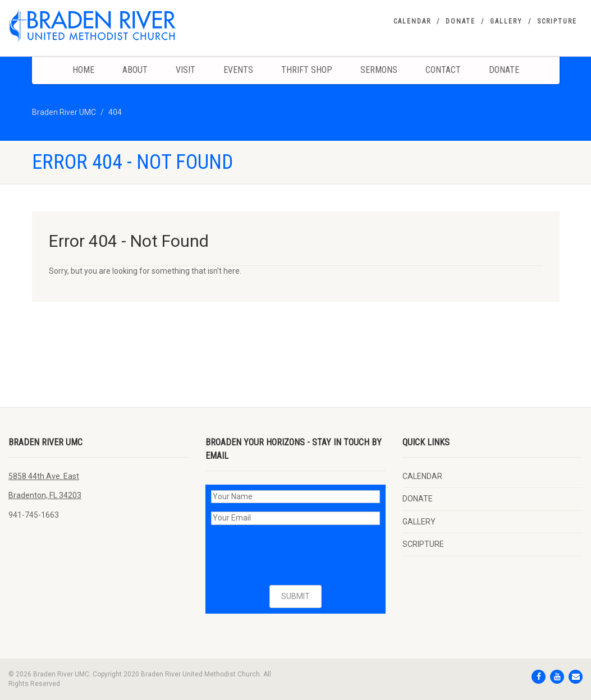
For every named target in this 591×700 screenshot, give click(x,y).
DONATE (461, 21)
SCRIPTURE (557, 21)
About (135, 70)
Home (83, 70)
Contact (443, 70)
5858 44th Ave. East (44, 476)
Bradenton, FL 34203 (45, 495)
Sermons (379, 70)
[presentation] (296, 555)
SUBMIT (295, 596)
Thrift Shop (307, 70)
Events (238, 70)
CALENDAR (412, 21)
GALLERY (506, 21)
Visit (185, 70)
